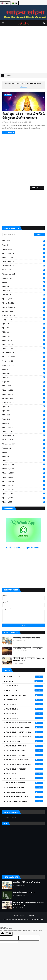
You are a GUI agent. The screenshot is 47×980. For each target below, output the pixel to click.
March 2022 (24, 423)
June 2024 (24, 328)
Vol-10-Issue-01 (25, 704)
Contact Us (30, 916)
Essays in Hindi (25, 686)
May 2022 (24, 415)
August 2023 (24, 369)
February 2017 (24, 477)
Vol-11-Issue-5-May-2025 (25, 750)
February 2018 (24, 473)
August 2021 (24, 448)
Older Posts (37, 188)
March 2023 (24, 386)
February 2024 (24, 344)
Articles (25, 681)
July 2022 (24, 407)
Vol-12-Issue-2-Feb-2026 (25, 778)
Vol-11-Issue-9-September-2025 (25, 764)
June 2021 (24, 456)
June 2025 (24, 286)
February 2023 (24, 390)
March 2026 (24, 249)
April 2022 (24, 419)
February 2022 (24, 427)
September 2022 (24, 402)
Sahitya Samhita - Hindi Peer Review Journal (30, 919)
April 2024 (24, 336)
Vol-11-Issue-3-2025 (25, 741)
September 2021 (24, 444)
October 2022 (24, 398)
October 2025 (24, 270)
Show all (23, 87)
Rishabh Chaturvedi (11, 122)
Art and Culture (25, 677)
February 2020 (24, 465)
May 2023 (24, 378)
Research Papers (25, 700)
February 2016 (24, 481)
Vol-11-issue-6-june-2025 (25, 769)
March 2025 (24, 295)
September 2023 (24, 365)
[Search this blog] (18, 234)
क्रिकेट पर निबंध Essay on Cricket (24, 892)
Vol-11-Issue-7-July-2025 (25, 755)
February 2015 (24, 485)
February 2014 (24, 489)
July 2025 (24, 282)
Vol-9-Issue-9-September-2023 (25, 801)
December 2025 (24, 261)
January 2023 (24, 394)
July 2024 (24, 324)
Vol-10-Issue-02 (25, 709)
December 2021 (24, 436)
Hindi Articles (25, 690)
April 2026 (24, 245)
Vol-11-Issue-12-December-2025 (25, 737)
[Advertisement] (22, 50)
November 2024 (24, 307)
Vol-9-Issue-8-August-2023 (25, 797)
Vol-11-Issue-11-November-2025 (25, 732)
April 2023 (24, 382)
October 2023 (24, 361)
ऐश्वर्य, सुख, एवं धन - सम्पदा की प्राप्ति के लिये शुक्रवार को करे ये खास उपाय (23, 116)
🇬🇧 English (5, 3)
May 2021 (24, 460)
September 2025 (24, 274)
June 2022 (24, 411)
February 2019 (24, 469)
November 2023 (24, 357)
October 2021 (24, 440)
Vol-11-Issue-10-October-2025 (25, 727)
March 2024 (24, 340)
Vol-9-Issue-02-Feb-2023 (25, 783)
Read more (8, 133)
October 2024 (24, 311)
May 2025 (24, 291)
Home (16, 916)
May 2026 (24, 241)
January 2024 (24, 349)
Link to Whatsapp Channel (23, 547)
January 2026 (24, 257)
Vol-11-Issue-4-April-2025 (25, 746)
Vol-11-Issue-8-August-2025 (25, 760)
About (22, 916)
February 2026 (24, 253)
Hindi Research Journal (25, 695)
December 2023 (24, 353)
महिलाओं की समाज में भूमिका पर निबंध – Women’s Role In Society (29, 659)
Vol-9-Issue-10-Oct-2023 (25, 787)
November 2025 (24, 266)
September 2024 (24, 315)
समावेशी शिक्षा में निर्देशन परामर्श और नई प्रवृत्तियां (27, 638)
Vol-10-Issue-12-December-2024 (25, 723)
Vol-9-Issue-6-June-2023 (25, 792)
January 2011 (24, 502)
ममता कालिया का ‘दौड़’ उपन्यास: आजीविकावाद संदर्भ (28, 648)
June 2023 (24, 373)
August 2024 (24, 320)
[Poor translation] (9, 934)
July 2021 (24, 452)
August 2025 (24, 278)
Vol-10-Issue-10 (25, 718)
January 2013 (24, 494)
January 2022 (24, 431)
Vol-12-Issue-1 (25, 774)
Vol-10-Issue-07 (25, 714)
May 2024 (24, 332)
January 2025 (24, 299)
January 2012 (24, 498)
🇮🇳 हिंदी (15, 3)
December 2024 (24, 303)
